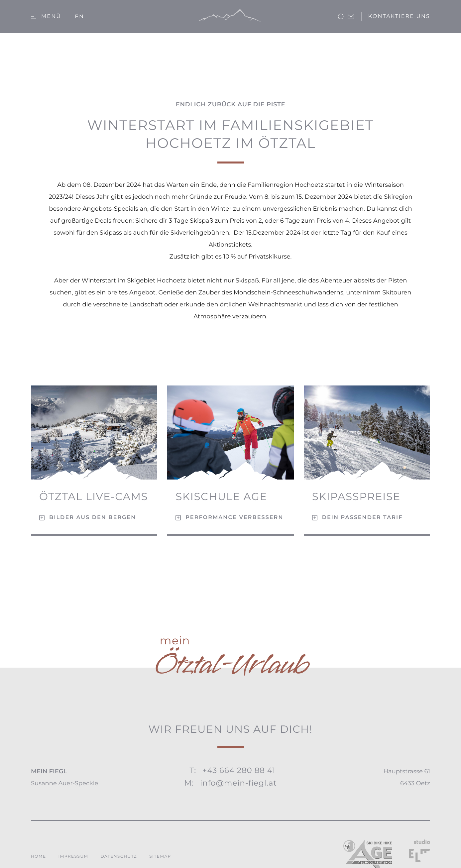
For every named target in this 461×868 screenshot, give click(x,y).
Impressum (73, 857)
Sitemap (160, 857)
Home (39, 857)
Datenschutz (119, 857)
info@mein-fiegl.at (238, 783)
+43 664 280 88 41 (239, 770)
